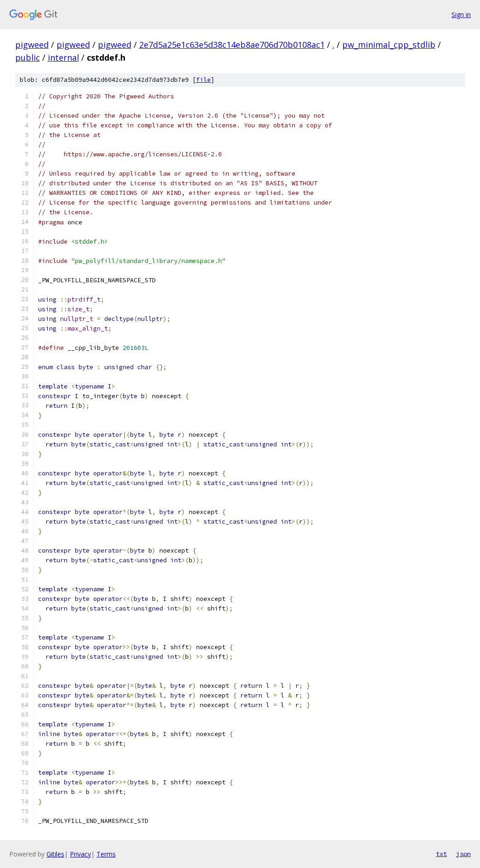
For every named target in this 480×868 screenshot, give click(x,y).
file (203, 80)
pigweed (32, 45)
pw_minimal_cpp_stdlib (389, 45)
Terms (106, 854)
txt (441, 854)
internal (63, 57)
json (463, 854)
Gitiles (55, 854)
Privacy (80, 854)
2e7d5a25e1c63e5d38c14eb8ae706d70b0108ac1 (232, 45)
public (28, 57)
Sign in (461, 14)
